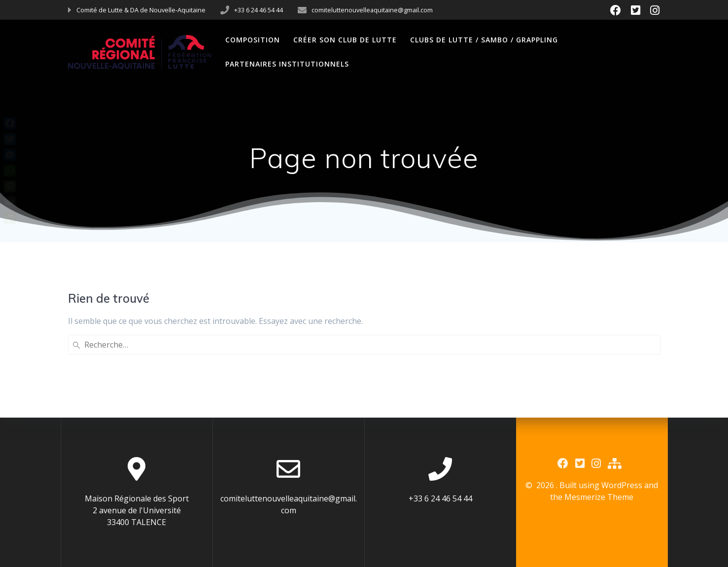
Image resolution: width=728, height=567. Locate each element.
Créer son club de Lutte (345, 40)
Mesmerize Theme (599, 497)
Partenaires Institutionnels (287, 64)
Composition (253, 40)
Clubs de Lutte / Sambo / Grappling (484, 40)
